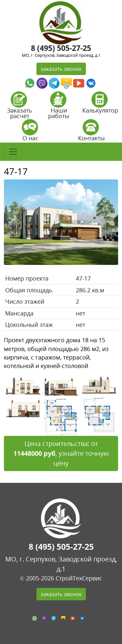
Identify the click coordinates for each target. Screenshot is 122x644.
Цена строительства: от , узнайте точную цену (61, 453)
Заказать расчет (20, 107)
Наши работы (59, 107)
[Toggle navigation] (13, 152)
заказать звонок (61, 69)
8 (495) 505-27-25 (61, 48)
